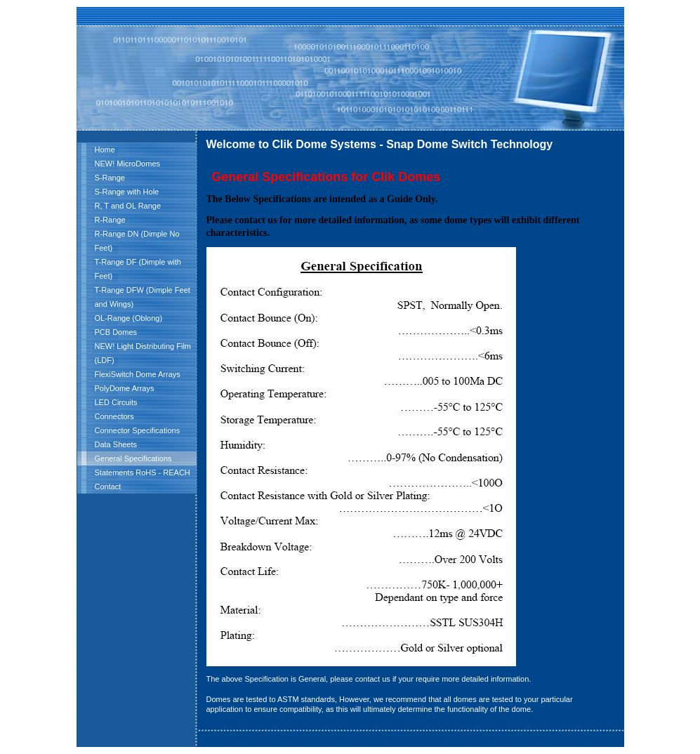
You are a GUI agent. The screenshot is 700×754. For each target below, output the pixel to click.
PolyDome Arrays (125, 388)
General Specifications (133, 458)
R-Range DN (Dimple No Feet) (137, 241)
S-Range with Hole (127, 192)
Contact (108, 487)
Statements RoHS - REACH (143, 472)
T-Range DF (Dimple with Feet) (138, 269)
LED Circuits (116, 402)
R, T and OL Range (128, 206)
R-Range (110, 220)
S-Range (110, 178)
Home (105, 150)
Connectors (114, 416)
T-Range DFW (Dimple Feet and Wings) (143, 297)
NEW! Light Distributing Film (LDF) (143, 353)
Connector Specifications (138, 430)
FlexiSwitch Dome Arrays (138, 374)
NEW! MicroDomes (128, 164)
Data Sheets (116, 444)
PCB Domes (116, 332)
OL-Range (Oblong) (129, 318)
